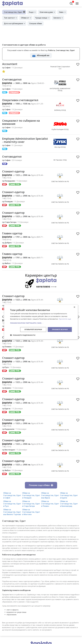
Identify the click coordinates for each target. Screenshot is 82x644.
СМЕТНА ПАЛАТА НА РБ (60, 183)
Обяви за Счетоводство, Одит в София (12, 498)
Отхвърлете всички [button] (33, 329)
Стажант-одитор (14, 173)
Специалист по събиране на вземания (22, 123)
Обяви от (25, 18)
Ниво (61, 12)
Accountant (10, 64)
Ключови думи (46, 12)
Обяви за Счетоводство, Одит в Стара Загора (31, 507)
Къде (31, 12)
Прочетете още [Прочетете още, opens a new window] (65, 319)
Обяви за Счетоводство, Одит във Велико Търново (12, 515)
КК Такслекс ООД (60, 161)
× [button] (74, 307)
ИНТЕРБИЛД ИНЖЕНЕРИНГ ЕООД (60, 90)
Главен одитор (13, 235)
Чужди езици (41, 18)
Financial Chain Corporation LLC (60, 68)
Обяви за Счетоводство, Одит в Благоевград (69, 507)
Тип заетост (9, 18)
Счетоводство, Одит (13, 12)
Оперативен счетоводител (21, 100)
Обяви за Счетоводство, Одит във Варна (50, 498)
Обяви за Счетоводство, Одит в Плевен (50, 507)
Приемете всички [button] (60, 329)
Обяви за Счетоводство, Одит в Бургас (69, 498)
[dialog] (41, 322)
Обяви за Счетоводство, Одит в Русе (12, 507)
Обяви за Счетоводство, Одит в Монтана (31, 515)
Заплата (57, 18)
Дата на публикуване (13, 23)
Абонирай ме (43, 55)
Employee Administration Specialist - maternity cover (21, 141)
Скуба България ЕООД (60, 130)
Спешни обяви (36, 23)
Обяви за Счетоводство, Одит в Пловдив (31, 498)
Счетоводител (12, 80)
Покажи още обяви (41, 488)
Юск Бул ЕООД (60, 148)
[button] (41, 323)
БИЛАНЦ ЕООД (60, 110)
